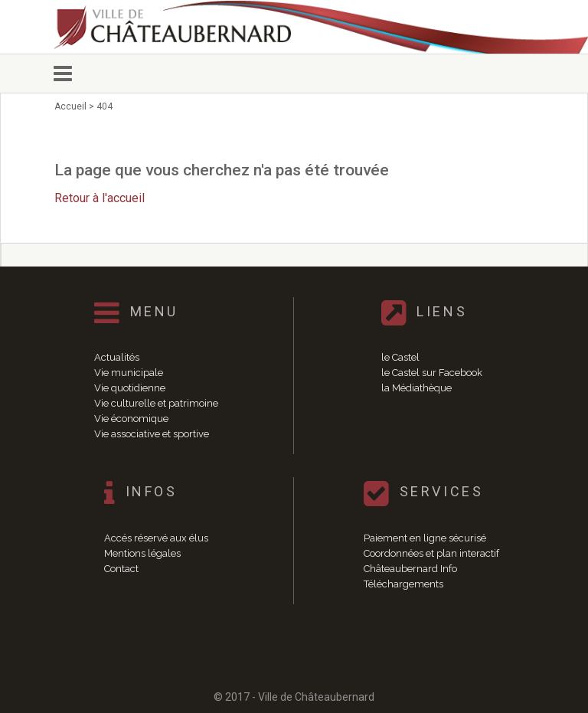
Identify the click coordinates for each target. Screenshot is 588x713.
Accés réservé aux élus (156, 538)
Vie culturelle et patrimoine (156, 403)
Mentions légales (142, 553)
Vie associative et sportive (152, 434)
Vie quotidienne (130, 388)
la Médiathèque (416, 388)
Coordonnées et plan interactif (431, 553)
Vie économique (131, 419)
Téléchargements (403, 584)
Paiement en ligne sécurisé (425, 538)
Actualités (117, 357)
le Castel (400, 357)
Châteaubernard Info (410, 569)
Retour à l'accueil (100, 198)
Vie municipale (129, 373)
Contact (121, 569)
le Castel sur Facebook (432, 373)
